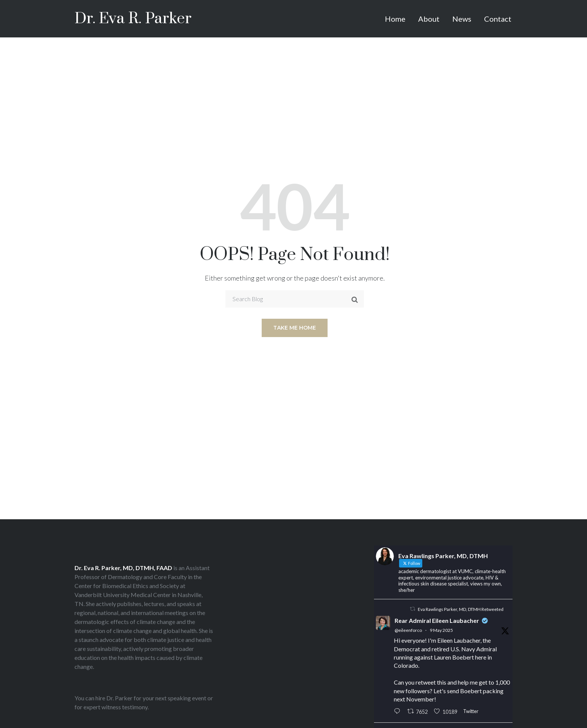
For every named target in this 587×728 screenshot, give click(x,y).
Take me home (295, 328)
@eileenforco (408, 630)
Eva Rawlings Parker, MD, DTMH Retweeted (461, 609)
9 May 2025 (441, 630)
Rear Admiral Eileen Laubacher (437, 620)
